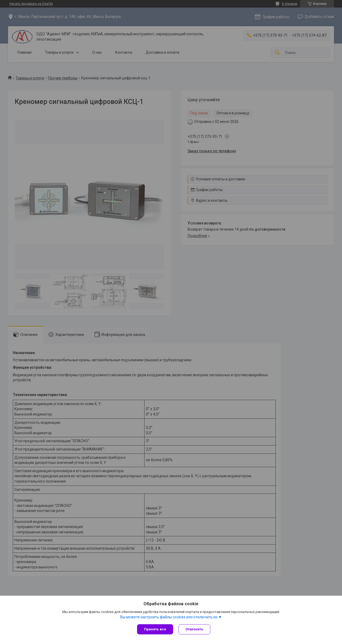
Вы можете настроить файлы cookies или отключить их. (169, 617)
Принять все (155, 629)
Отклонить (194, 629)
